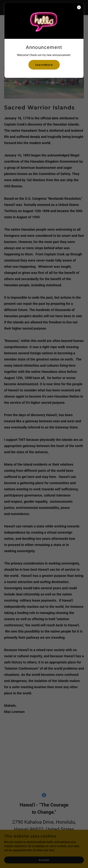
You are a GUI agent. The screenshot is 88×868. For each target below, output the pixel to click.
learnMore (44, 65)
